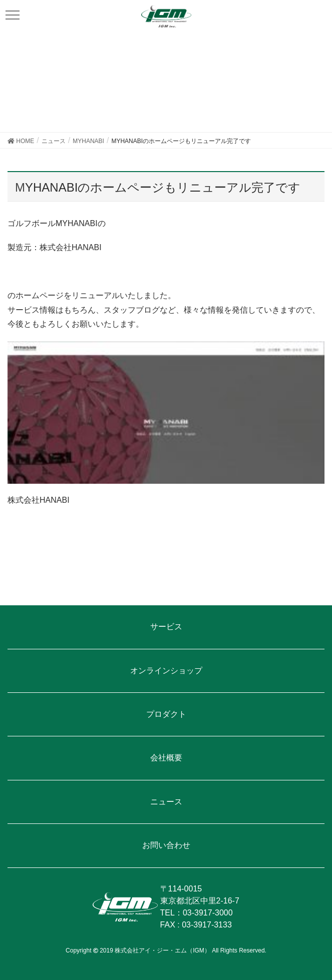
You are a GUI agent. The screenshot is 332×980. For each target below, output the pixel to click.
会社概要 (166, 758)
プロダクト (166, 714)
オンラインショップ (166, 671)
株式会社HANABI (39, 500)
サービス (166, 627)
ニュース (166, 802)
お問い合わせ (166, 845)
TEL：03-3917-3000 (197, 913)
